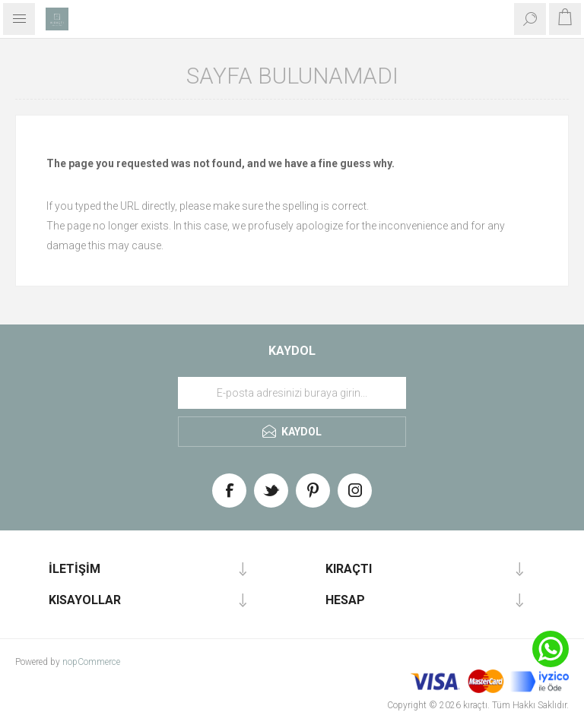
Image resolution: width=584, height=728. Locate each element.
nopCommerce (91, 662)
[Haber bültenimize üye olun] (292, 393)
